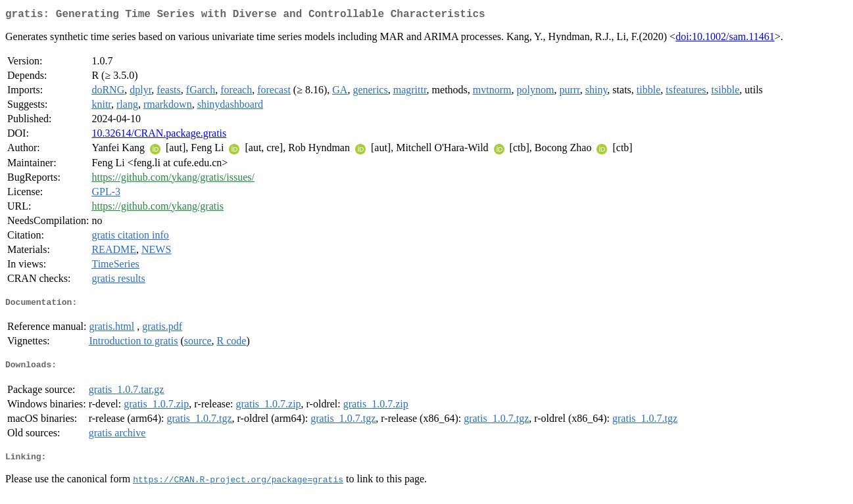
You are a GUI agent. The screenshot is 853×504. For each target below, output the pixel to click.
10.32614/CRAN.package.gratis (159, 136)
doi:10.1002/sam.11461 (725, 39)
